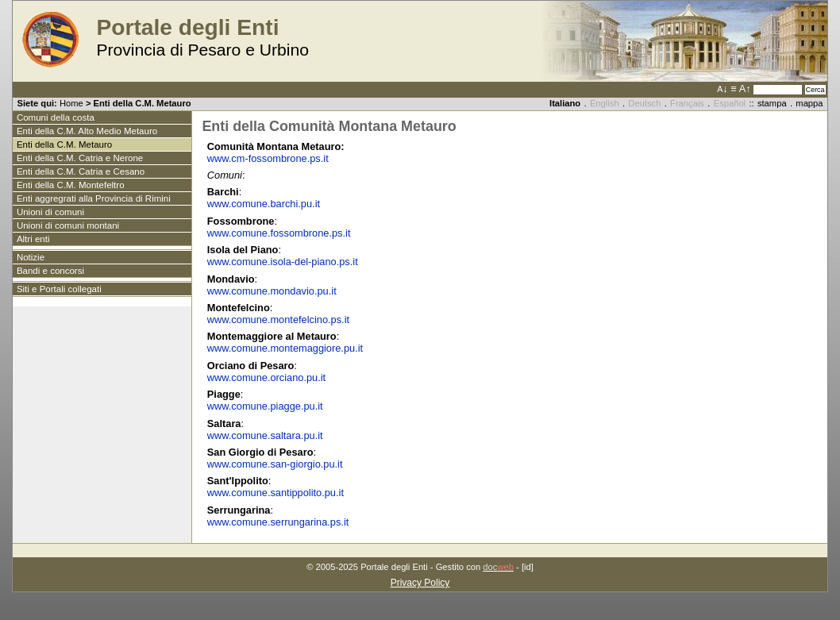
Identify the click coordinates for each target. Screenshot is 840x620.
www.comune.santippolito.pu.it (276, 493)
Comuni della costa (56, 117)
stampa (772, 103)
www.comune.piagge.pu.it (265, 406)
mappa (809, 103)
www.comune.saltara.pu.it (265, 435)
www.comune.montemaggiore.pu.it (285, 348)
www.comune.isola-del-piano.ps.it (283, 262)
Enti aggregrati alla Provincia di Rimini (94, 198)
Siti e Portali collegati (59, 289)
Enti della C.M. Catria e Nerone (80, 158)
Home (71, 103)
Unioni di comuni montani (68, 225)
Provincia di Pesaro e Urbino (202, 50)
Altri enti (33, 239)
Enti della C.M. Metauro (64, 144)
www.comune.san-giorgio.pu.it (275, 464)
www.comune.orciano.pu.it (266, 377)
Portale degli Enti (187, 27)
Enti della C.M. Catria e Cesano (81, 171)
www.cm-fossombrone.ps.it (268, 158)
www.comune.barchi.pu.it (265, 204)
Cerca (815, 90)
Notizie (31, 257)
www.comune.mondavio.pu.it (272, 291)
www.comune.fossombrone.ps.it (279, 233)
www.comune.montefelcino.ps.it (278, 320)
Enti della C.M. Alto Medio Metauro (87, 131)
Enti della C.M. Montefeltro (71, 185)
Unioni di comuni (50, 212)
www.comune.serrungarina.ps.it (278, 522)
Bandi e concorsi (50, 271)
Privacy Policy (420, 583)
